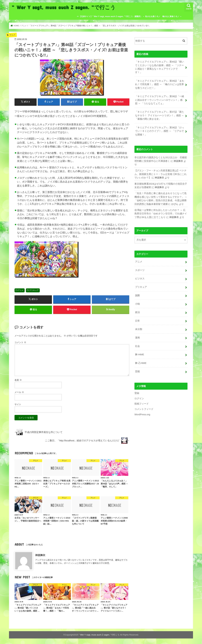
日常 (137, 319)
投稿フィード (142, 401)
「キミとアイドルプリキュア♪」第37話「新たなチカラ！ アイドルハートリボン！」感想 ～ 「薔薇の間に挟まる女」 (159, 115)
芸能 (137, 369)
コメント (20, 342)
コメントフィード (144, 407)
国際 (137, 294)
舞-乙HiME (141, 361)
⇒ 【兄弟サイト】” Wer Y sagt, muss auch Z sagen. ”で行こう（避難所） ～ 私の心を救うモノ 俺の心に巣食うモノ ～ (129, 16)
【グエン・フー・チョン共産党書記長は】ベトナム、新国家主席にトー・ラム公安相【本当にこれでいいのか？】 (160, 173)
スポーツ (140, 269)
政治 (137, 311)
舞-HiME (140, 352)
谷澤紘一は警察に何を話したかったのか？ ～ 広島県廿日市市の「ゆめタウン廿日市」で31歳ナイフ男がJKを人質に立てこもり (161, 212)
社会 (137, 344)
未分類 (139, 327)
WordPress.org (142, 412)
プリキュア (34, 290)
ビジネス (140, 277)
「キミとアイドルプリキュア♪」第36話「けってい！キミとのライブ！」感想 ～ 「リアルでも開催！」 (159, 130)
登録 (137, 391)
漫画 (137, 336)
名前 (18, 380)
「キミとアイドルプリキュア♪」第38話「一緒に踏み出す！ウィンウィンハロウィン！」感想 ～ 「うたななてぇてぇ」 (159, 100)
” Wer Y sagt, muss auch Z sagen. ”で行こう (64, 7)
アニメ (21, 290)
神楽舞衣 (40, 555)
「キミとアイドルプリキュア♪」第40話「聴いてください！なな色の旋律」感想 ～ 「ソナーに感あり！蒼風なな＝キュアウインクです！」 (159, 67)
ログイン (139, 396)
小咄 (137, 302)
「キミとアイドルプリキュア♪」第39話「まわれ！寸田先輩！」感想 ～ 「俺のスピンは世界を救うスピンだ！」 (159, 84)
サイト (18, 405)
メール (19, 392)
